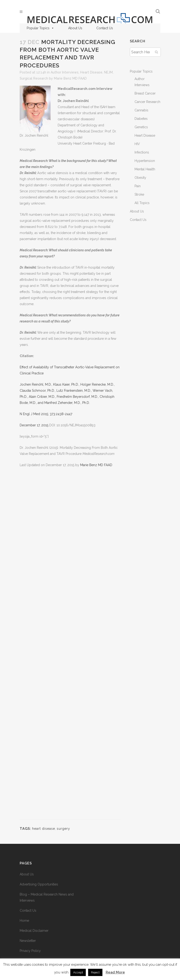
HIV (137, 144)
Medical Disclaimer (34, 931)
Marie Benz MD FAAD (70, 78)
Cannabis (141, 110)
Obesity (140, 178)
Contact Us (105, 28)
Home (24, 921)
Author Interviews (65, 72)
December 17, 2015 (34, 425)
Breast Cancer (145, 93)
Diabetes (141, 119)
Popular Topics (40, 28)
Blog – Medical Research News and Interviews (47, 897)
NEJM (108, 72)
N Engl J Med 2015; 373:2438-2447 (46, 414)
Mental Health (145, 169)
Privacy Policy (30, 951)
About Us (75, 28)
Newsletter (28, 941)
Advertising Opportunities (39, 884)
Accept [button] (78, 972)
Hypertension (145, 161)
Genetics (141, 127)
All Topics (142, 203)
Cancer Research (147, 102)
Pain (138, 186)
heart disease (44, 829)
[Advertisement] (70, 646)
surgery (63, 829)
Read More (115, 972)
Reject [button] (95, 972)
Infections (142, 152)
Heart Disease (91, 72)
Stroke (139, 194)
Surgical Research (34, 78)
